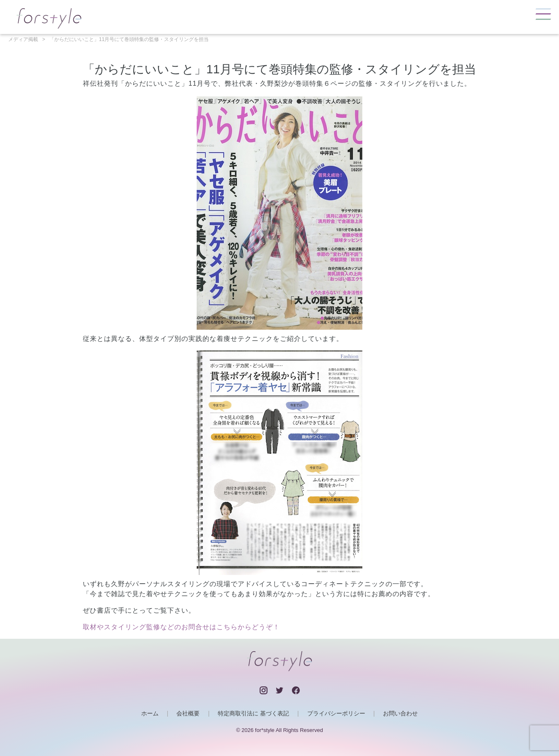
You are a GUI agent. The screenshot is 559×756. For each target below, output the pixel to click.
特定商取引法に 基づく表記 (253, 713)
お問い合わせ (400, 713)
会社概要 (188, 713)
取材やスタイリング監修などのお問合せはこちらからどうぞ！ (181, 627)
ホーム (150, 713)
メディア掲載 (23, 39)
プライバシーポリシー (336, 713)
